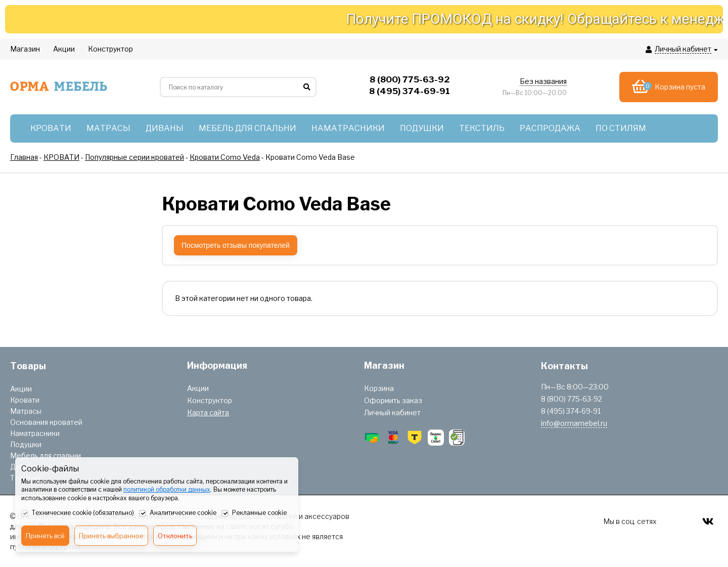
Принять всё (45, 536)
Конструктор (210, 400)
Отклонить (175, 536)
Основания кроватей (46, 422)
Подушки (26, 444)
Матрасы (26, 411)
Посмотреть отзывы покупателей (236, 245)
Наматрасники (35, 433)
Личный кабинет (392, 412)
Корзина (379, 388)
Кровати (25, 400)
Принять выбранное (111, 536)
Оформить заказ (393, 400)
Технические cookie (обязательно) (78, 513)
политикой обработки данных (167, 489)
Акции (21, 389)
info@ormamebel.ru (574, 423)
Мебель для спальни (45, 455)
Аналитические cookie (178, 513)
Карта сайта (208, 412)
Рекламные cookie (254, 513)
